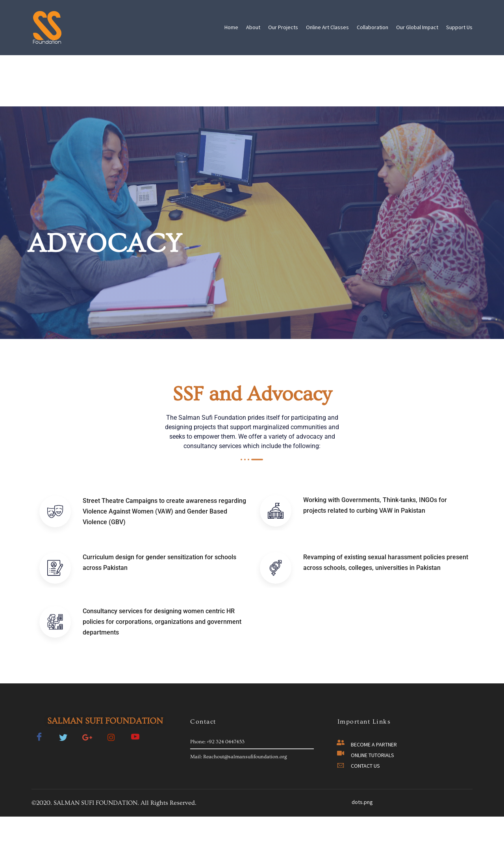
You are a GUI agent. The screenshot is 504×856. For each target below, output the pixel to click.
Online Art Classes (327, 27)
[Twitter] (63, 740)
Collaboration (372, 27)
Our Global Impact (417, 27)
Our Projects (283, 27)
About (253, 27)
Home (231, 27)
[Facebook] (39, 740)
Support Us (459, 27)
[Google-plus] (87, 740)
